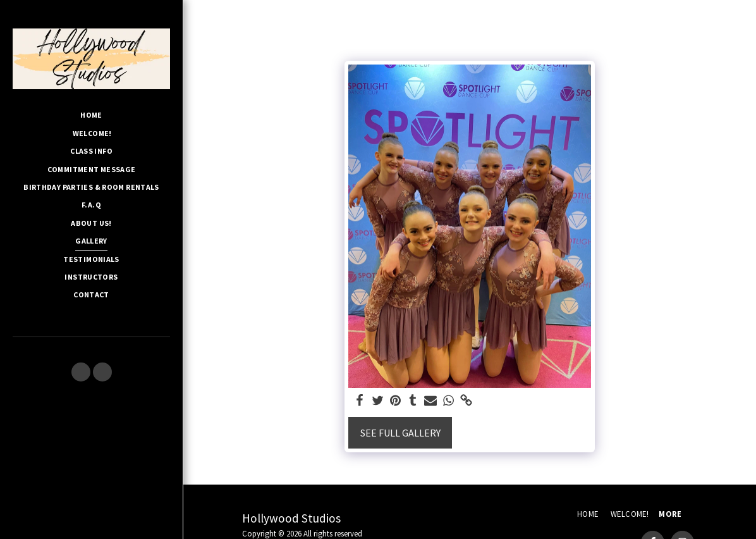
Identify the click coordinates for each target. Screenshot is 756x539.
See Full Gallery (400, 433)
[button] (81, 372)
